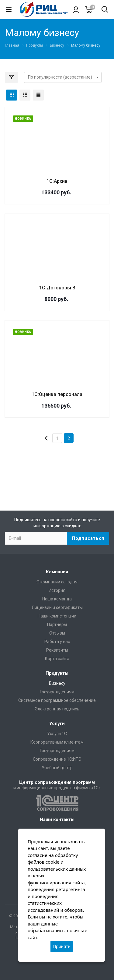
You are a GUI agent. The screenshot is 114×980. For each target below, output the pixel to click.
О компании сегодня (57, 582)
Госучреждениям (57, 692)
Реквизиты (57, 650)
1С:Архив (57, 181)
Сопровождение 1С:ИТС (57, 759)
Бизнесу (57, 683)
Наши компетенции (57, 616)
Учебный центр (57, 768)
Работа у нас (57, 642)
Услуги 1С (57, 734)
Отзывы (57, 633)
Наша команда (57, 599)
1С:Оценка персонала (57, 394)
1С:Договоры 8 (57, 288)
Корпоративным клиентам (57, 742)
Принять (62, 946)
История (57, 590)
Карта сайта (57, 659)
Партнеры (57, 624)
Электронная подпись (57, 709)
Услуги (57, 724)
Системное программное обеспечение (57, 700)
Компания (57, 572)
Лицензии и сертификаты (57, 607)
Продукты (57, 673)
